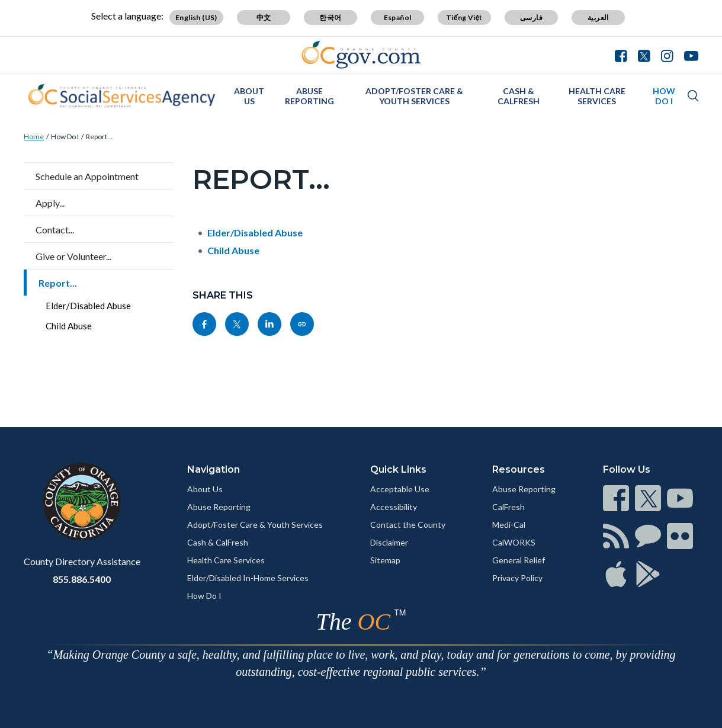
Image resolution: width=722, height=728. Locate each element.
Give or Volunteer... (73, 256)
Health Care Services (597, 96)
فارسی (531, 17)
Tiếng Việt (464, 17)
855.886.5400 (82, 579)
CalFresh (508, 507)
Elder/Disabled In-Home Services (248, 578)
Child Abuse (69, 326)
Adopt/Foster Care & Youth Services (414, 96)
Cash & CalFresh (519, 96)
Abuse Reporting (309, 96)
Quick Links (398, 469)
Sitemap (385, 560)
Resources (519, 469)
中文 (264, 17)
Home (34, 137)
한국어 (330, 17)
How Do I (664, 96)
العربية (598, 17)
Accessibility (394, 507)
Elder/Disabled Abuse (88, 306)
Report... (99, 137)
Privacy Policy (517, 578)
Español (398, 17)
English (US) (196, 17)
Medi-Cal (509, 525)
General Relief (519, 560)
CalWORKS (514, 542)
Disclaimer (389, 542)
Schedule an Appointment (87, 176)
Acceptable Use (400, 489)
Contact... (55, 230)
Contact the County (408, 525)
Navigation (214, 469)
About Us (249, 96)
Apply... (50, 203)
